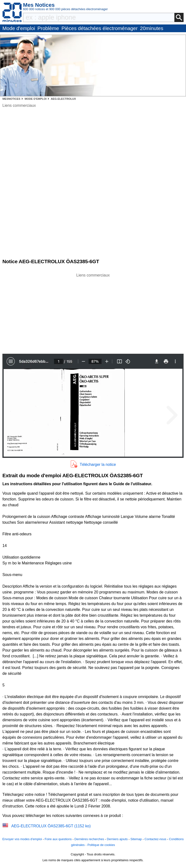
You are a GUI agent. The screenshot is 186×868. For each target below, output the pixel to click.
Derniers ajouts (117, 839)
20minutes (152, 28)
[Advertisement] (93, 312)
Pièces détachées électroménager (100, 28)
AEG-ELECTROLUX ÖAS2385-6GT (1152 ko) (51, 826)
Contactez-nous (155, 839)
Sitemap (136, 839)
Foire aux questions (58, 839)
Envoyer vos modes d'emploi (22, 839)
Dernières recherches (89, 839)
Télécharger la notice (98, 465)
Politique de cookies (101, 845)
